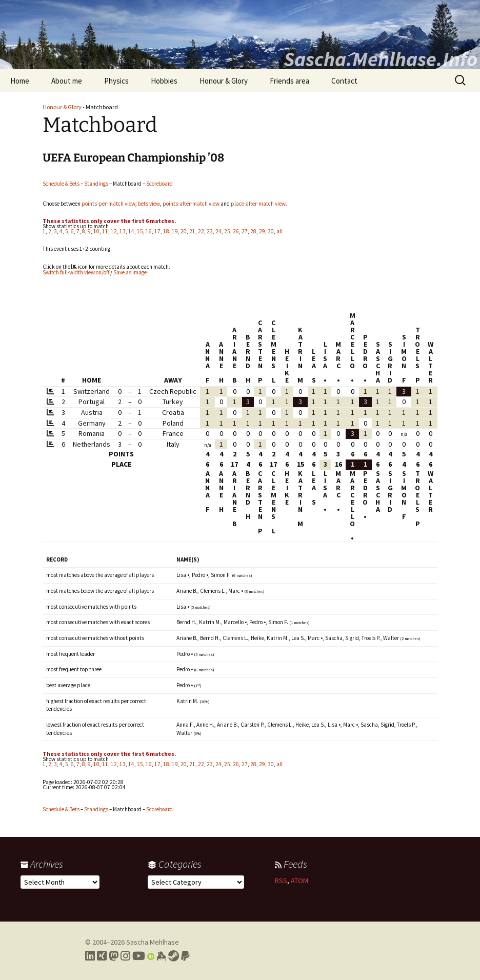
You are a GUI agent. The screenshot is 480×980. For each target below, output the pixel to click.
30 (271, 231)
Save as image (130, 272)
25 (227, 231)
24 (218, 231)
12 (114, 231)
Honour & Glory (224, 81)
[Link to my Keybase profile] (161, 956)
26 (236, 231)
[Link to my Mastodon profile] (114, 956)
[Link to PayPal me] (185, 956)
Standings (96, 184)
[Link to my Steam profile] (174, 956)
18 (166, 231)
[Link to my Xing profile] (102, 956)
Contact (344, 81)
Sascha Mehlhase (153, 942)
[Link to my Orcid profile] (151, 956)
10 (96, 231)
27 (245, 231)
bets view (149, 204)
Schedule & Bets (61, 184)
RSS (281, 881)
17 (157, 231)
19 (175, 231)
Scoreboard (159, 184)
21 (192, 231)
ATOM (299, 881)
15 (140, 231)
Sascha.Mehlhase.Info (381, 59)
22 (201, 231)
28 (253, 231)
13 (123, 231)
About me (67, 81)
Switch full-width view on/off (76, 272)
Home (20, 81)
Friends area (289, 81)
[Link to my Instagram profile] (125, 956)
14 (131, 231)
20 (184, 231)
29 (262, 231)
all (279, 231)
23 (210, 231)
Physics (116, 81)
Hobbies (164, 81)
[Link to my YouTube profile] (139, 956)
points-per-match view (108, 204)
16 (149, 231)
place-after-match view (258, 204)
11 (105, 231)
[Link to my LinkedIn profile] (90, 956)
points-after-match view (191, 204)
